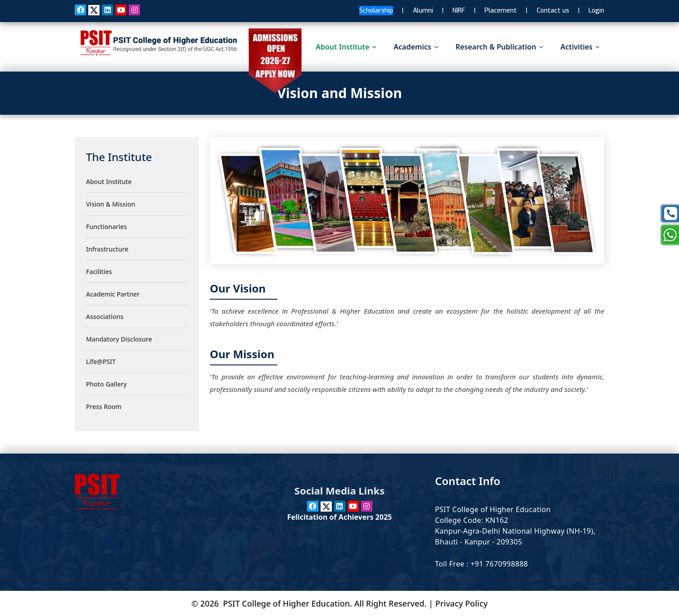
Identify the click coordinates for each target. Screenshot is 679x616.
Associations (105, 317)
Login (596, 11)
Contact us (553, 11)
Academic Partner (113, 294)
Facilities (99, 272)
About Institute (346, 47)
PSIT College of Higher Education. (287, 603)
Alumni (423, 11)
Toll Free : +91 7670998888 (482, 564)
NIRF (459, 11)
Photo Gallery (106, 384)
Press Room (104, 407)
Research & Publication (499, 47)
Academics (415, 47)
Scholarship (376, 11)
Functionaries (106, 227)
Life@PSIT (101, 362)
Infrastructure (107, 249)
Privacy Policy (462, 603)
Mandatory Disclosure (119, 339)
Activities (580, 47)
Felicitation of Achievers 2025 (339, 517)
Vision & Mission (111, 204)
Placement (501, 11)
